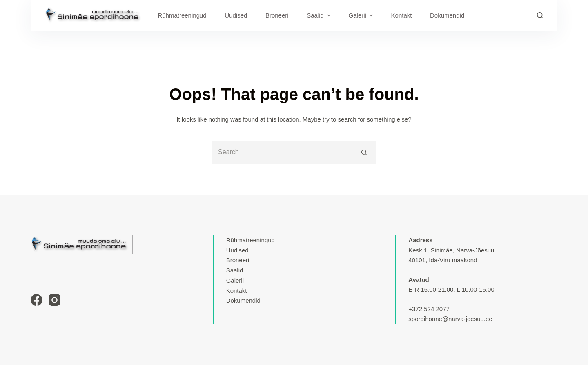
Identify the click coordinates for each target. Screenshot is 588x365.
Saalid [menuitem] (320, 15)
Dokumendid (243, 300)
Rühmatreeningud (251, 240)
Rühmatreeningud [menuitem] (182, 15)
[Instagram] (55, 300)
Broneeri (238, 260)
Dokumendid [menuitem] (447, 15)
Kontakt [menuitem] (402, 15)
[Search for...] (283, 152)
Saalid (235, 270)
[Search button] (364, 152)
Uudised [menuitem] (236, 15)
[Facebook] (37, 300)
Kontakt (237, 291)
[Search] (540, 15)
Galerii (235, 280)
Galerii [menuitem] (362, 15)
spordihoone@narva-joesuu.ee (450, 319)
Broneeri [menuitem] (277, 15)
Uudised (237, 250)
